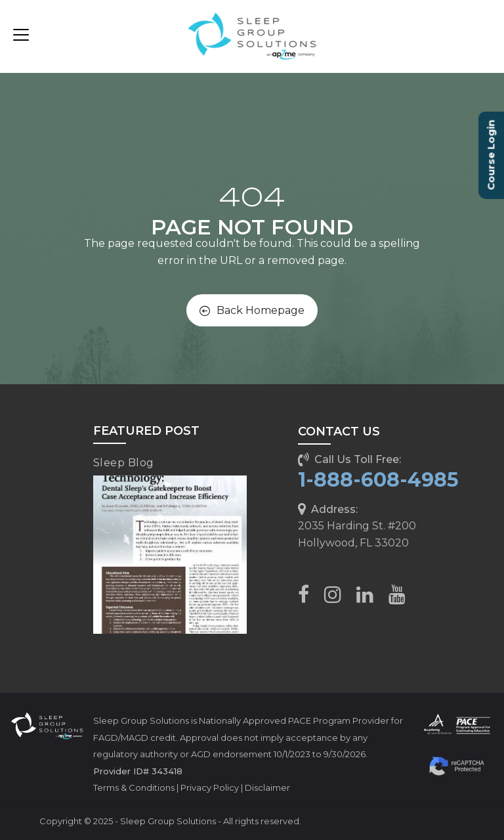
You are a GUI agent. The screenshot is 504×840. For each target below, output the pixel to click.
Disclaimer (267, 787)
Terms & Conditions (134, 787)
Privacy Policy (210, 787)
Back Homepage (252, 310)
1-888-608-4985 (378, 480)
